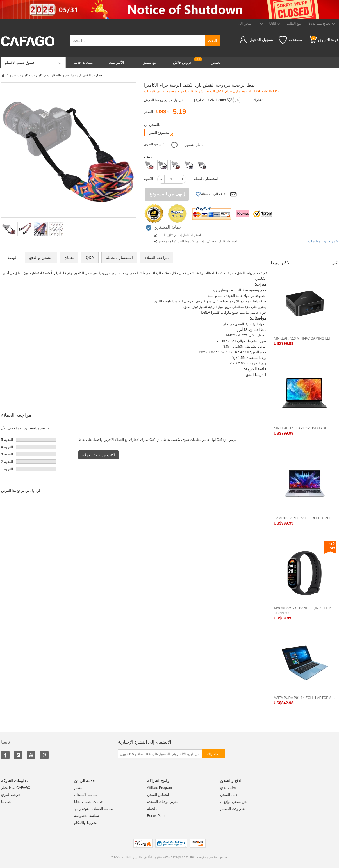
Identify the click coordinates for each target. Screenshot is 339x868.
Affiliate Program (160, 788)
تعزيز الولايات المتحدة (162, 802)
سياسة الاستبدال (86, 795)
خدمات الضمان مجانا (89, 802)
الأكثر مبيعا (116, 63)
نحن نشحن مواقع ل (234, 802)
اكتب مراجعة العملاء (99, 455)
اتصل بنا (7, 802)
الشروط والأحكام (86, 823)
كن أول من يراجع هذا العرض (164, 100)
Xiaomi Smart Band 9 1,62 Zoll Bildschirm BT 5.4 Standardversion (304, 608)
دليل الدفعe (228, 788)
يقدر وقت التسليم (233, 809)
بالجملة (152, 809)
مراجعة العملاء (157, 258)
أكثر (335, 263)
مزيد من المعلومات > (323, 241)
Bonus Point (156, 816)
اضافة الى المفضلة (211, 194)
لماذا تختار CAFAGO (16, 788)
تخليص (216, 63)
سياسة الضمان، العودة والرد (94, 809)
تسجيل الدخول (261, 40)
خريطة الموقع (11, 795)
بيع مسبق (149, 63)
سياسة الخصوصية (87, 816)
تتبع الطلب (294, 24)
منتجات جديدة (83, 63)
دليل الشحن (229, 795)
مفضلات (291, 40)
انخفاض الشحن (158, 795)
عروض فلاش (182, 63)
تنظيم (78, 788)
